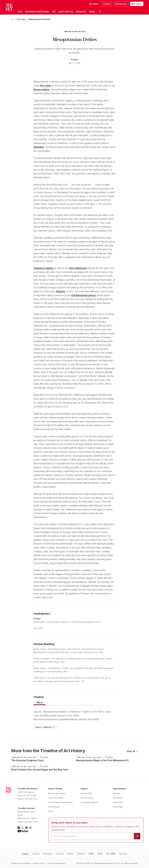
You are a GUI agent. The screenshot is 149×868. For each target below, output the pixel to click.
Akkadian (39, 147)
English (25, 854)
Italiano (70, 854)
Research (81, 12)
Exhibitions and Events (37, 12)
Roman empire (41, 90)
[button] (100, 12)
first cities (46, 86)
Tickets (138, 4)
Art (54, 12)
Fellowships (118, 802)
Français (60, 854)
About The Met (55, 789)
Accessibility (54, 807)
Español (36, 854)
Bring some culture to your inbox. (70, 823)
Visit (20, 12)
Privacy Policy (39, 863)
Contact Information (56, 863)
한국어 (100, 854)
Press (51, 811)
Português (48, 854)
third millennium (78, 268)
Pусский (123, 854)
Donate (107, 4)
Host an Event (87, 798)
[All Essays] (21, 19)
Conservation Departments (61, 802)
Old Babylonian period (83, 295)
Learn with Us (66, 12)
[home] (12, 19)
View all (132, 751)
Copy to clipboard (45, 727)
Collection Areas (56, 798)
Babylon (61, 291)
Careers (116, 793)
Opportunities (119, 789)
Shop (93, 12)
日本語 (91, 854)
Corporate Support (89, 802)
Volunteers (118, 798)
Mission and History (57, 793)
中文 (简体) (111, 854)
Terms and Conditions (21, 863)
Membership (121, 4)
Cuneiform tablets (43, 268)
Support (84, 789)
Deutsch (81, 854)
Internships (118, 807)
